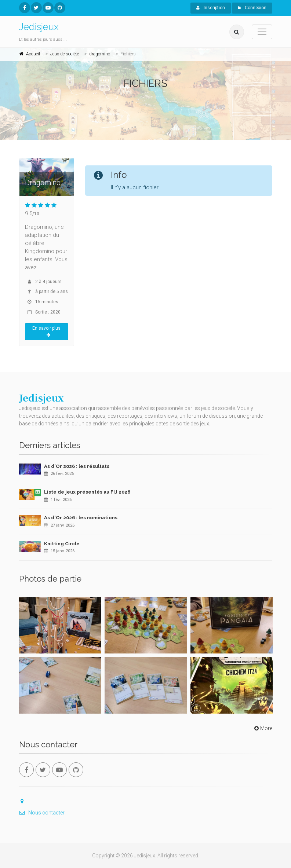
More (263, 728)
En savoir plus (46, 331)
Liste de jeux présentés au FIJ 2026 (87, 492)
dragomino (100, 54)
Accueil (33, 54)
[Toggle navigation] (262, 32)
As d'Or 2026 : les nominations (81, 518)
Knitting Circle (62, 544)
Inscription (211, 8)
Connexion (252, 8)
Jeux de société (65, 54)
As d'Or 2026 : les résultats (77, 466)
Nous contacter (42, 813)
